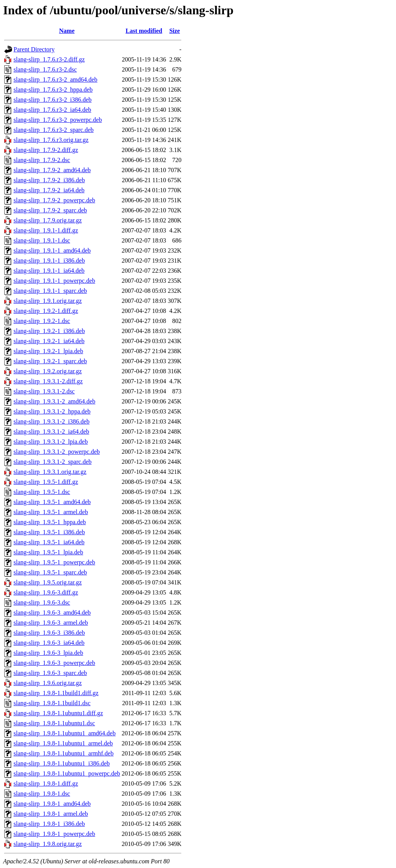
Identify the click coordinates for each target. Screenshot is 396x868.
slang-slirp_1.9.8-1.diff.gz (46, 783)
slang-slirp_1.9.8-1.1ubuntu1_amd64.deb (65, 733)
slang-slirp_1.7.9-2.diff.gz (46, 150)
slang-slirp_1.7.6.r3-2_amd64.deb (55, 79)
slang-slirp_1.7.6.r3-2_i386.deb (53, 100)
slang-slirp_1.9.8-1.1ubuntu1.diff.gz (58, 713)
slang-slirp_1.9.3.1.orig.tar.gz (50, 472)
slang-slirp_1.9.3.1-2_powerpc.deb (57, 452)
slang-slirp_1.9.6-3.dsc (42, 602)
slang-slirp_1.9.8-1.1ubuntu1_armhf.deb (64, 753)
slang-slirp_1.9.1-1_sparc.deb (50, 291)
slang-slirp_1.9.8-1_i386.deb (49, 824)
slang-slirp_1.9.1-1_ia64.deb (49, 271)
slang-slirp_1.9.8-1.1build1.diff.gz (56, 693)
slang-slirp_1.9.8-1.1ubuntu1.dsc (54, 723)
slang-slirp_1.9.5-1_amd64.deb (52, 502)
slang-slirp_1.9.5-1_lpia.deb (48, 552)
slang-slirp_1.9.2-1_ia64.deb (49, 341)
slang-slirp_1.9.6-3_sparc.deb (50, 673)
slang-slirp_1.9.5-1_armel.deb (51, 512)
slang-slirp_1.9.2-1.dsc (42, 321)
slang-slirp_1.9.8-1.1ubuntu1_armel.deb (63, 743)
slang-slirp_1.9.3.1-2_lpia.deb (51, 442)
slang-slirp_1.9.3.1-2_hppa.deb (52, 411)
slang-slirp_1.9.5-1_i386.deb (49, 532)
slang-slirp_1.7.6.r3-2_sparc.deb (54, 130)
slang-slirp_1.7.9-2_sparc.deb (50, 210)
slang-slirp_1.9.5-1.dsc (42, 492)
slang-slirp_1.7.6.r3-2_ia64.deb (52, 110)
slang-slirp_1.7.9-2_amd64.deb (52, 170)
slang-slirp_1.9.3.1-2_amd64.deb (55, 401)
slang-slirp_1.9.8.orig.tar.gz (48, 844)
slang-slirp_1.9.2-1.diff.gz (46, 311)
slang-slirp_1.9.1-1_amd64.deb (52, 250)
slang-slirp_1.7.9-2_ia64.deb (49, 190)
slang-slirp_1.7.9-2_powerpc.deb (54, 200)
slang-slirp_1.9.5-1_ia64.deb (49, 542)
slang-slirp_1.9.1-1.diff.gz (46, 230)
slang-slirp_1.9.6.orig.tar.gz (48, 683)
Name (67, 31)
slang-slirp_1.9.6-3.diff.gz (46, 592)
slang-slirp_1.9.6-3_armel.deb (51, 623)
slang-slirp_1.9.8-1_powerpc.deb (54, 834)
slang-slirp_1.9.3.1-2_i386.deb (51, 421)
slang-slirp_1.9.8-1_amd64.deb (52, 804)
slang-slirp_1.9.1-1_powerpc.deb (54, 281)
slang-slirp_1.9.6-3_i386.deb (49, 633)
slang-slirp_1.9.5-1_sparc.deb (50, 572)
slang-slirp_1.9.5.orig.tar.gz (48, 582)
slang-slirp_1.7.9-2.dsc (42, 160)
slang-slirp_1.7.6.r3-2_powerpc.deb (58, 120)
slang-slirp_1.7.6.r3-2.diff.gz (49, 59)
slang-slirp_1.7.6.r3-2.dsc (45, 69)
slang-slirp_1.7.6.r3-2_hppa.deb (53, 90)
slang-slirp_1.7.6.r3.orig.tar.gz (51, 140)
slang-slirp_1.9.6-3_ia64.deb (49, 643)
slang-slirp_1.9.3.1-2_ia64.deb (51, 431)
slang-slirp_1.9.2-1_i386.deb (49, 331)
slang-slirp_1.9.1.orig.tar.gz (48, 301)
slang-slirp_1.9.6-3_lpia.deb (48, 653)
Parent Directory (34, 49)
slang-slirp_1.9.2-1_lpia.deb (48, 351)
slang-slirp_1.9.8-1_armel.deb (51, 814)
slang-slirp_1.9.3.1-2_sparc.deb (53, 462)
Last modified (144, 31)
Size (175, 31)
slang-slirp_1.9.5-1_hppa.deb (50, 522)
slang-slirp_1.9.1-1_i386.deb (49, 261)
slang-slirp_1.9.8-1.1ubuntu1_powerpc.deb (67, 773)
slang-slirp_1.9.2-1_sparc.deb (50, 361)
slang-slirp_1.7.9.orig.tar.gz (48, 220)
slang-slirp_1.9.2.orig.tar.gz (48, 371)
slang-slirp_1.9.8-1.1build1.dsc (52, 703)
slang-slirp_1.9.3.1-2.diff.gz (48, 381)
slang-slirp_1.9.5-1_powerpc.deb (54, 562)
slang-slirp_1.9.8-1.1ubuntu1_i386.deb (62, 763)
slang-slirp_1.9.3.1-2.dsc (44, 391)
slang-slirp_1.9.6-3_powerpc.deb (54, 663)
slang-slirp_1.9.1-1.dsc (42, 240)
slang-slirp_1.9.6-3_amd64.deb (52, 613)
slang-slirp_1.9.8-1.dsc (42, 794)
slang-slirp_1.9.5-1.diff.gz (46, 482)
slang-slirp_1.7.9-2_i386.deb (49, 180)
